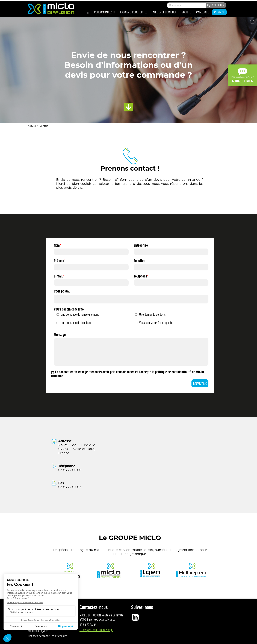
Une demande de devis (152, 314)
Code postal (62, 291)
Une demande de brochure (76, 323)
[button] (104, 12)
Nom (57, 245)
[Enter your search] (196, 5)
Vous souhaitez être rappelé (156, 323)
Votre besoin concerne (69, 309)
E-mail (58, 276)
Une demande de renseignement (80, 314)
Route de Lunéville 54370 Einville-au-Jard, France (77, 449)
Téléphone (141, 276)
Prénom (59, 261)
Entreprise (141, 245)
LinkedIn (135, 617)
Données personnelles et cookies (48, 636)
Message (60, 335)
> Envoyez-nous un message (96, 630)
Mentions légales (38, 631)
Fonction (140, 261)
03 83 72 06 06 (70, 470)
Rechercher (215, 6)
